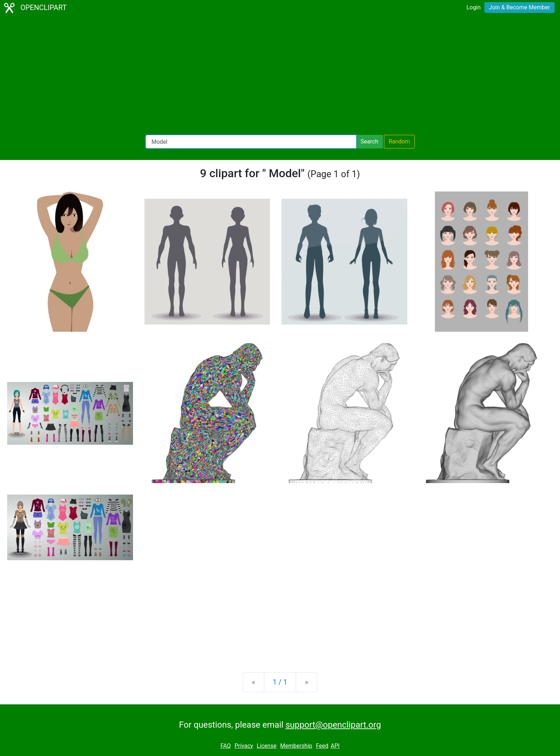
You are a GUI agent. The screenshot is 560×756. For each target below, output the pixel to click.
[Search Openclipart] (251, 142)
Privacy (244, 746)
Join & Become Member (519, 7)
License (267, 746)
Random (399, 141)
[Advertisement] (280, 75)
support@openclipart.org (333, 725)
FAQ (226, 746)
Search (369, 141)
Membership (296, 746)
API (335, 746)
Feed (322, 746)
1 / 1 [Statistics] (280, 682)
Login (473, 7)
